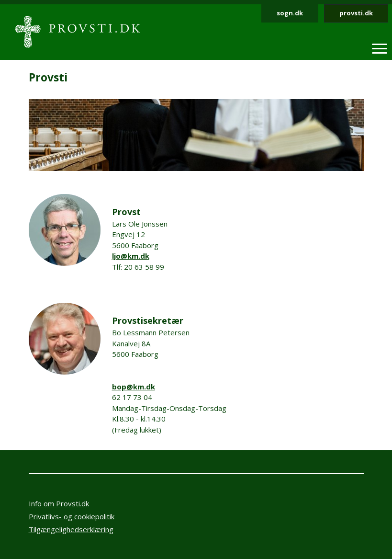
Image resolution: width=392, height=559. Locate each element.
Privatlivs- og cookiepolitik (72, 516)
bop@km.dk (134, 387)
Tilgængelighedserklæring (71, 529)
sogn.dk (290, 13)
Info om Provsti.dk (59, 503)
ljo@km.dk (131, 256)
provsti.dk (356, 13)
